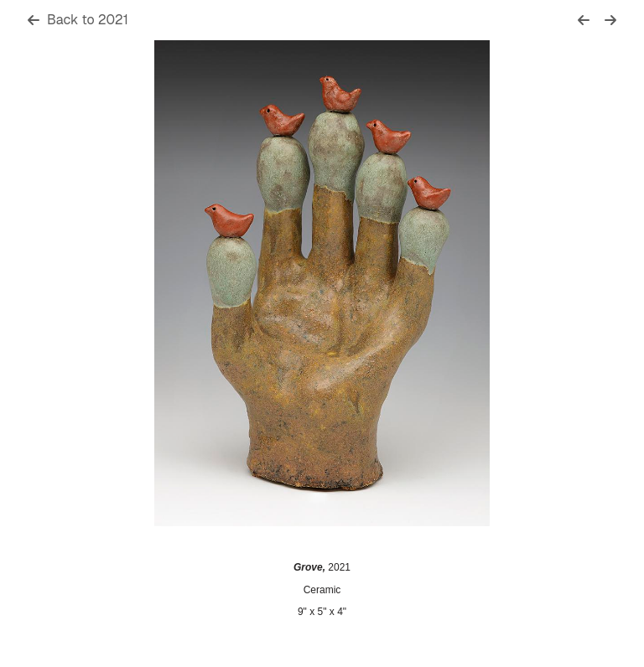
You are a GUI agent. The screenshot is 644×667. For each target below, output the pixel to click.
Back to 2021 (78, 20)
